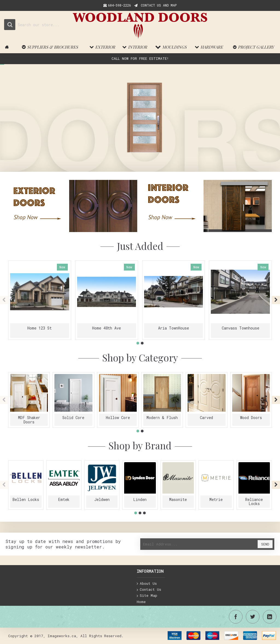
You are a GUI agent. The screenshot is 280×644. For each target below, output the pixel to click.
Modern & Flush (162, 418)
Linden (140, 499)
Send (265, 544)
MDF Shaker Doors (29, 420)
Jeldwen (102, 499)
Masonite (178, 499)
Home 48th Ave (107, 328)
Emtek (64, 499)
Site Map (147, 596)
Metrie (216, 499)
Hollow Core (118, 418)
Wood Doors (251, 418)
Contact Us (149, 590)
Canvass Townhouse (240, 328)
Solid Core (73, 418)
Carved (206, 418)
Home (141, 602)
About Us (147, 584)
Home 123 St (40, 328)
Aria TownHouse (173, 328)
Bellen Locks (26, 499)
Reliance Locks (254, 501)
